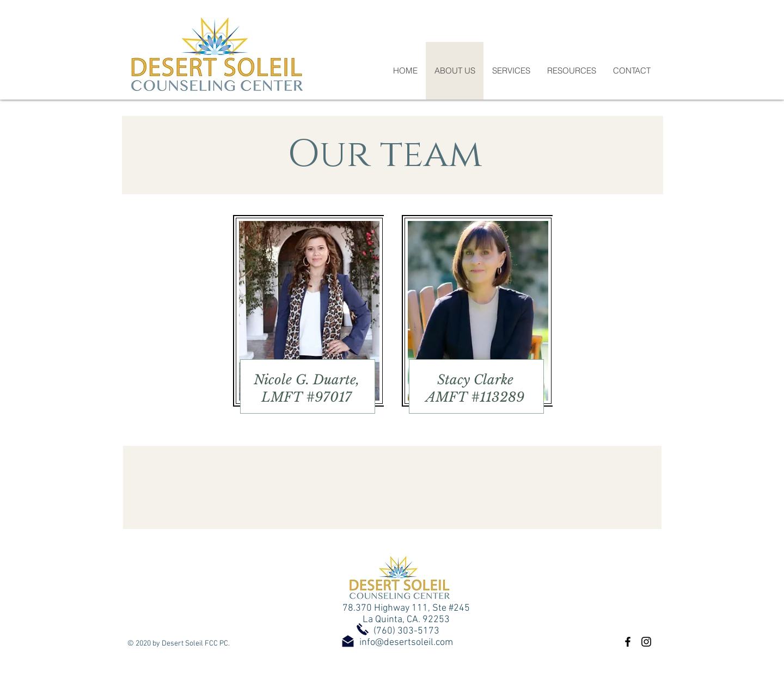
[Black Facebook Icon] (628, 642)
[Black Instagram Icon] (646, 642)
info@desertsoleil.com (406, 643)
